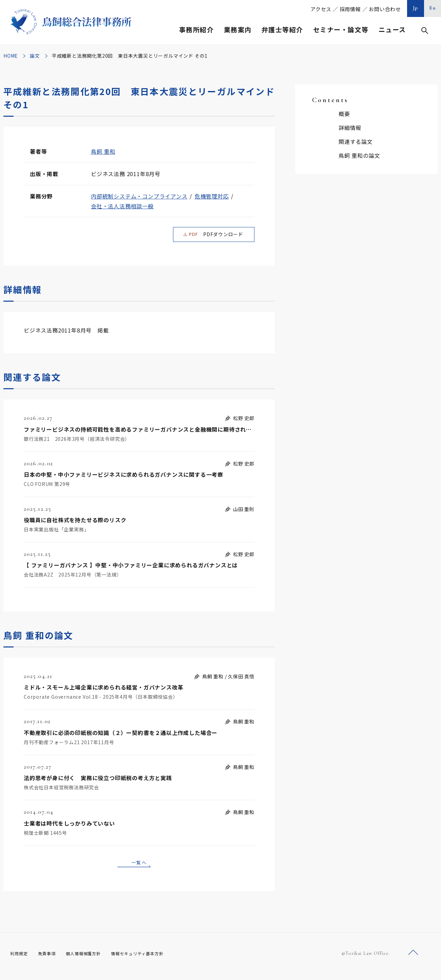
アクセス (321, 9)
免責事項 (51, 960)
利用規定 (20, 960)
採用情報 (350, 9)
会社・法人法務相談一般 (122, 206)
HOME (11, 56)
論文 (35, 56)
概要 (344, 114)
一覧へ (139, 867)
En (433, 8)
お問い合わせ (385, 9)
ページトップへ (413, 959)
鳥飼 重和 (103, 151)
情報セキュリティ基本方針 (153, 960)
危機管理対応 (212, 196)
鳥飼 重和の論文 (359, 155)
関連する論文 (356, 142)
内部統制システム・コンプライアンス (139, 196)
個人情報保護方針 (92, 960)
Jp (416, 8)
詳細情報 (350, 128)
